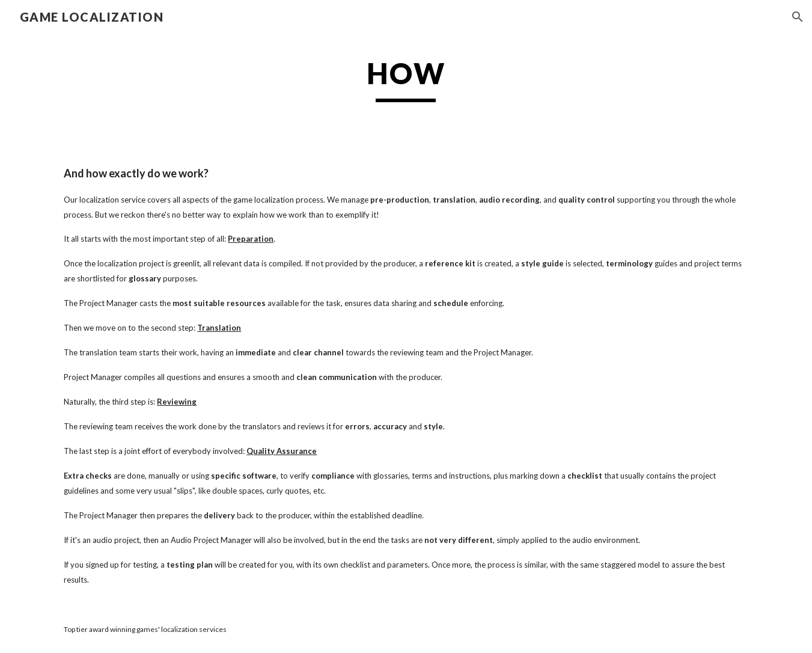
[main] (406, 79)
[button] (798, 17)
